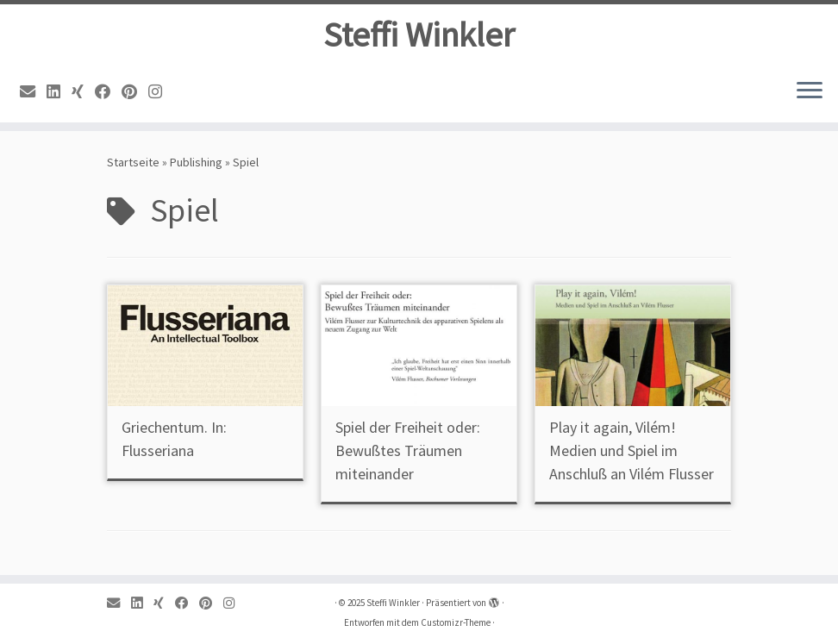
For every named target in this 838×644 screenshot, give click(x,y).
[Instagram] (161, 92)
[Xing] (83, 92)
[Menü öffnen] (810, 91)
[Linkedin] (59, 92)
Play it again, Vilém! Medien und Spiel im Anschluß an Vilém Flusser (632, 450)
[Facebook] (108, 92)
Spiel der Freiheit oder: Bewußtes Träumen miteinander (408, 450)
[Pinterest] (135, 92)
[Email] (33, 92)
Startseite (133, 162)
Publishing (196, 162)
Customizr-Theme (456, 622)
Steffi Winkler (419, 34)
